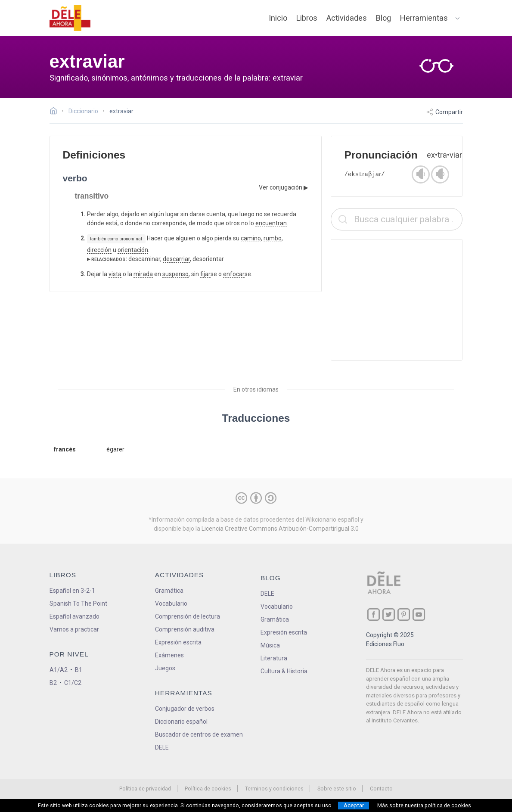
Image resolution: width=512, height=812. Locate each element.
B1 (79, 670)
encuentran (271, 223)
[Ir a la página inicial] (56, 112)
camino (251, 238)
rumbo (273, 238)
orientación (133, 250)
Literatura (274, 658)
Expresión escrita (178, 642)
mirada (143, 274)
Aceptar (354, 805)
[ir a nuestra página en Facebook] (374, 614)
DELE (267, 594)
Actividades (347, 18)
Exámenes (169, 655)
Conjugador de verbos (185, 709)
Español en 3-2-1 (72, 591)
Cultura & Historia (284, 671)
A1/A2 (59, 670)
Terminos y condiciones (274, 789)
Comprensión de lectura (188, 616)
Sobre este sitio (337, 789)
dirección (99, 250)
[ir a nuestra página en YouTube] (419, 614)
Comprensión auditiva (185, 629)
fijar (205, 274)
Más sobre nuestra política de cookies (424, 806)
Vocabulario (171, 604)
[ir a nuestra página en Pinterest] (404, 614)
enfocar (234, 274)
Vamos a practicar (74, 629)
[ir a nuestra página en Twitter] (389, 614)
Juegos (165, 668)
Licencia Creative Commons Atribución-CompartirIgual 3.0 (280, 529)
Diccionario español (181, 722)
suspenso (175, 274)
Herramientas (424, 18)
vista (115, 274)
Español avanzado (74, 616)
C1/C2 (73, 683)
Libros (307, 18)
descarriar (176, 259)
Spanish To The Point (78, 604)
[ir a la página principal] (70, 18)
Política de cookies (208, 789)
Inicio (278, 18)
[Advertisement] (397, 300)
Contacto (381, 789)
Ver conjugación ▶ (284, 187)
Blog (383, 18)
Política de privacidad (145, 789)
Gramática (169, 591)
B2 (53, 683)
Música (270, 645)
